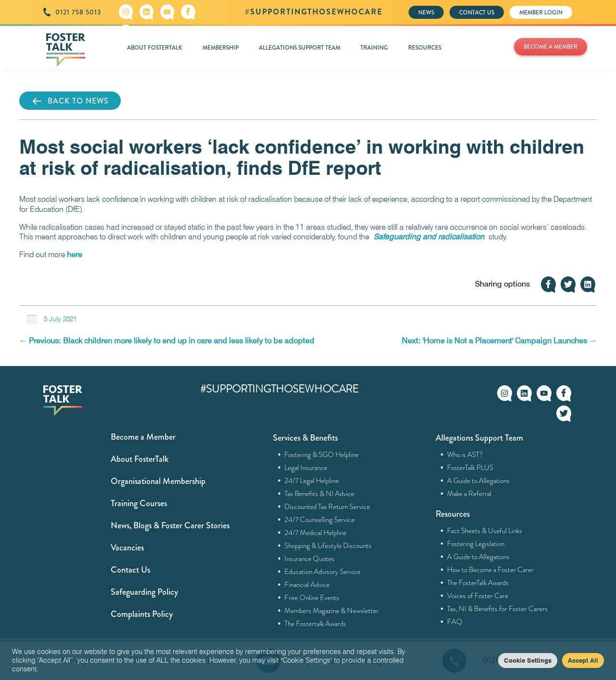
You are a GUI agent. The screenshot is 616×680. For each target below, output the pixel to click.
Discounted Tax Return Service (327, 507)
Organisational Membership (158, 481)
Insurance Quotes (310, 559)
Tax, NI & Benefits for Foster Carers (498, 609)
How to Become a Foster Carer (491, 570)
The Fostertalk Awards (315, 624)
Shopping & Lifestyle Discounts (328, 546)
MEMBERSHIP (221, 48)
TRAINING (374, 48)
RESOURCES (425, 48)
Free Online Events (312, 598)
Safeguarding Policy (144, 592)
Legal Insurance (306, 468)
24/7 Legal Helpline (312, 481)
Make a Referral (469, 494)
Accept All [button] (583, 660)
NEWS (426, 13)
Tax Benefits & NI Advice (320, 494)
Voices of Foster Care (478, 596)
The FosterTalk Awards (478, 583)
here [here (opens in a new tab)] (75, 255)
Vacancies (127, 548)
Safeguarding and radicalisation (429, 237)
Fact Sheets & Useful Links (485, 531)
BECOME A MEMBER (551, 47)
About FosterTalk (140, 459)
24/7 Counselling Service (320, 520)
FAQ (455, 622)
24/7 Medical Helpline (316, 533)
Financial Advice (307, 585)
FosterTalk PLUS (470, 468)
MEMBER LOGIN (541, 13)
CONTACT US (477, 13)
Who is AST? (465, 455)
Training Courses (139, 503)
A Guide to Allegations (479, 481)
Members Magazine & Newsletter (332, 611)
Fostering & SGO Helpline (322, 455)
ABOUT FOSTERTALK (155, 48)
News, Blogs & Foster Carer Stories (170, 525)
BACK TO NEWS (70, 101)
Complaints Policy (142, 614)
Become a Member (143, 437)
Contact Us (130, 570)
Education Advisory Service (323, 572)
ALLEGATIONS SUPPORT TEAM (300, 48)
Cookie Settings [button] (528, 660)
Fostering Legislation (476, 544)
